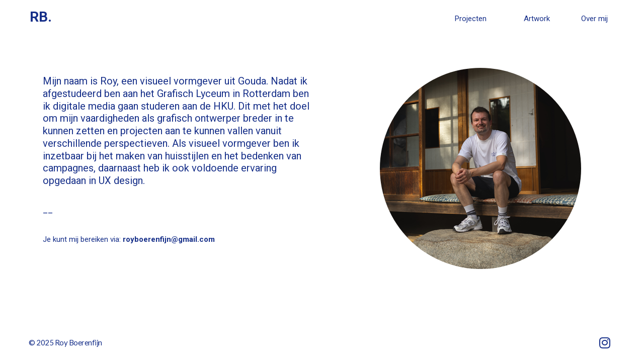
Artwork (537, 19)
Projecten (471, 19)
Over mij (594, 19)
